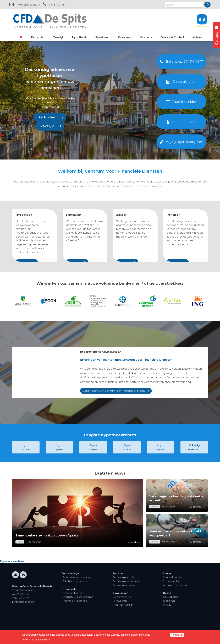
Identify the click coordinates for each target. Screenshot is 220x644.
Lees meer (25, 262)
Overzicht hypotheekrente (78, 620)
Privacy (167, 628)
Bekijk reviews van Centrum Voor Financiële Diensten (114, 414)
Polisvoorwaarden (123, 628)
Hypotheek (24, 215)
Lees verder (132, 566)
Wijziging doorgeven (175, 608)
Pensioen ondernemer (126, 605)
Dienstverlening (122, 620)
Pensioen (174, 215)
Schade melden (172, 605)
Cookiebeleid (171, 620)
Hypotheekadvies (73, 616)
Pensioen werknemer (125, 608)
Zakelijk (47, 126)
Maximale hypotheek (75, 624)
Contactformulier (173, 601)
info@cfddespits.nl (28, 5)
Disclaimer (169, 624)
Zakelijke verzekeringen (76, 605)
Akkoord (177, 635)
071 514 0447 (57, 5)
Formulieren (120, 624)
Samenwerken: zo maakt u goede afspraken (48, 559)
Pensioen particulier (124, 601)
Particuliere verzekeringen (78, 601)
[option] (110, 325)
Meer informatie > (41, 639)
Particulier (47, 117)
